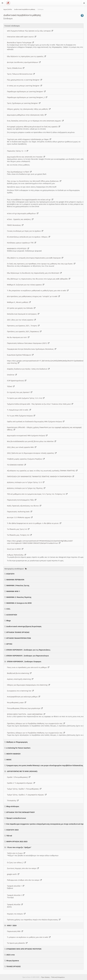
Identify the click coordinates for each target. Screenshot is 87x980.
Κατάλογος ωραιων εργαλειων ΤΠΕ (22, 243)
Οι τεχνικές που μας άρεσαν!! (20, 392)
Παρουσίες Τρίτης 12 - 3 (18, 151)
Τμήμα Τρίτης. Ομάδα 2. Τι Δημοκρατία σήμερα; (27, 795)
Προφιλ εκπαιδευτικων (16, 818)
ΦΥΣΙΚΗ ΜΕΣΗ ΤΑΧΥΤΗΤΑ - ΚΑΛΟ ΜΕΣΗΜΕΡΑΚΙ (26, 714)
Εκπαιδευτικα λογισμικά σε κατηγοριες (23, 314)
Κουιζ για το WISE (15, 549)
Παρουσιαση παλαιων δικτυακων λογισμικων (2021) (28, 343)
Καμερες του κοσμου (16, 914)
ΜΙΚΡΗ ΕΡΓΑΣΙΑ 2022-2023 (17, 841)
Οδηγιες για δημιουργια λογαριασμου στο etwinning (28, 685)
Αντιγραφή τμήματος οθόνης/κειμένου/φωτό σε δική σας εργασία (34, 127)
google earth (13, 874)
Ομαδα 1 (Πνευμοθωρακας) (19, 777)
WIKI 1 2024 (12, 925)
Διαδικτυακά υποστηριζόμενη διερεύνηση (24, 626)
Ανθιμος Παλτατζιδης (17, 555)
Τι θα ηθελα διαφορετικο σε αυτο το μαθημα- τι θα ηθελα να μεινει (34, 523)
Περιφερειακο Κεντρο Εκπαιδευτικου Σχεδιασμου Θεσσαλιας (32, 349)
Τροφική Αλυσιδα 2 (16, 895)
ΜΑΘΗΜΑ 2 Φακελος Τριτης (18, 585)
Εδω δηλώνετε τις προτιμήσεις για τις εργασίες (26, 56)
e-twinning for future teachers (18, 748)
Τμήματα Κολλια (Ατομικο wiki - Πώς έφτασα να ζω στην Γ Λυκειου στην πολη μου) (40, 404)
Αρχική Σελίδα (8, 9)
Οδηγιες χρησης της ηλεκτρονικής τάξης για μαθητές (29, 109)
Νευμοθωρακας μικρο (17, 702)
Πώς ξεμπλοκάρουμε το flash (19, 172)
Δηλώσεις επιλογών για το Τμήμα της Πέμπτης (26, 488)
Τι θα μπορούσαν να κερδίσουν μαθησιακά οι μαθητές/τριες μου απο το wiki (38, 291)
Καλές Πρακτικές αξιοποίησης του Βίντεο (24, 506)
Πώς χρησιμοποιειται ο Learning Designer (25, 80)
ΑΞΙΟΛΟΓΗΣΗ (12, 615)
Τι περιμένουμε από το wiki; (19, 410)
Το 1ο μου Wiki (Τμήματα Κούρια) (21, 416)
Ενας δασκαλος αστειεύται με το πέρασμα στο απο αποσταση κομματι (35, 121)
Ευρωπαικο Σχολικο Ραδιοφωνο (20, 355)
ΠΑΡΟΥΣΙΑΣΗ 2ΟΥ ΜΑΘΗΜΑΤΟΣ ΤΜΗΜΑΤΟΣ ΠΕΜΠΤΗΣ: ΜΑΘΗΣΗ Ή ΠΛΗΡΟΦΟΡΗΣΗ (41, 476)
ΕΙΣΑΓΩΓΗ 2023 (12, 830)
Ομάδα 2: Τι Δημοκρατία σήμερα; (21, 783)
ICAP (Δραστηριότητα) (17, 381)
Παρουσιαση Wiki (15, 931)
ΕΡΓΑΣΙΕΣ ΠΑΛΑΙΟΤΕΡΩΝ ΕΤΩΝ (19, 638)
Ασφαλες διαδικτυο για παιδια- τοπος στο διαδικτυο (28, 369)
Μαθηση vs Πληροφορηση (17, 742)
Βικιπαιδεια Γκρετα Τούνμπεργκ (20, 43)
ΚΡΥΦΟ (9, 644)
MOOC (9, 760)
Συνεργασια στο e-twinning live (20, 691)
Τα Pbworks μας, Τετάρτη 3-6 (19, 535)
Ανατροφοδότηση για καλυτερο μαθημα (24, 697)
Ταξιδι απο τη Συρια (16, 853)
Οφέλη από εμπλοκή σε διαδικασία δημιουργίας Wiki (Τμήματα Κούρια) (36, 422)
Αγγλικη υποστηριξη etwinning (20, 679)
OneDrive (12, 375)
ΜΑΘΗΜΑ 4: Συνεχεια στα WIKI (19, 603)
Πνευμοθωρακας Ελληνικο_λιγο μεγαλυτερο (25, 708)
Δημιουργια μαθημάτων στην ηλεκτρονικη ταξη (27, 115)
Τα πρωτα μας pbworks (17, 943)
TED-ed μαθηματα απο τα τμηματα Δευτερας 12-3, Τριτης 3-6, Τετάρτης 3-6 (37, 494)
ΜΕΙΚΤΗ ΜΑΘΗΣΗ (13, 754)
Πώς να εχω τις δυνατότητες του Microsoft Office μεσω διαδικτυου (34, 181)
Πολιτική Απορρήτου (58, 977)
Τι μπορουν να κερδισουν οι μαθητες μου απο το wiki (29, 937)
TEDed (11, 386)
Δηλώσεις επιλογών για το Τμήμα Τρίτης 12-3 (26, 482)
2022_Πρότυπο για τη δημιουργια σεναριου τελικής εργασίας (32, 453)
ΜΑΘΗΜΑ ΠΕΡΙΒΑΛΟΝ (15, 580)
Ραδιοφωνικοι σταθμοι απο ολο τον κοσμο (24, 880)
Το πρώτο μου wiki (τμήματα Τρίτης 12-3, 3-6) (26, 398)
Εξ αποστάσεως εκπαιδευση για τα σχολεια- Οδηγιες (29, 237)
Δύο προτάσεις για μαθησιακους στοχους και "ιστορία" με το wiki (33, 296)
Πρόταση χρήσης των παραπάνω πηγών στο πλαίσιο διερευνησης (34, 920)
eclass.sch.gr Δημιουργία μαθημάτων (23, 213)
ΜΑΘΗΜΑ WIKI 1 (13, 591)
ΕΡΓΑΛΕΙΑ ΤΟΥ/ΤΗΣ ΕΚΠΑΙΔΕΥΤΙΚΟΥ (21, 812)
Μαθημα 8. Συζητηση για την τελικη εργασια (26, 285)
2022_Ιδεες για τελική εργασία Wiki (22, 447)
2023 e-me (11, 955)
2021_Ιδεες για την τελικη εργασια (21, 320)
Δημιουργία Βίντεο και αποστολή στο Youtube (26, 157)
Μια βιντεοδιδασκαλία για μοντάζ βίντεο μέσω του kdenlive (32, 441)
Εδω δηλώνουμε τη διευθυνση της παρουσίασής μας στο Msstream (34, 273)
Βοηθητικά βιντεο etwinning (19, 673)
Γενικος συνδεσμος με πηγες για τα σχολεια (25, 231)
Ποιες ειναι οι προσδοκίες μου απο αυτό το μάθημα (28, 667)
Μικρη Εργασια (13, 961)
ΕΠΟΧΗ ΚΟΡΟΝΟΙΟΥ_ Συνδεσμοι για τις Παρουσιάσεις (28, 650)
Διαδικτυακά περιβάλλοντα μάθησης (25, 9)
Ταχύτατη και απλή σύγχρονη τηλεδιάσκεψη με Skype (29, 139)
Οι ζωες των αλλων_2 (16, 862)
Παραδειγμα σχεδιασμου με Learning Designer (26, 91)
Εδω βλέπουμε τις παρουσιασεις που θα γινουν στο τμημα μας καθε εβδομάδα (39, 279)
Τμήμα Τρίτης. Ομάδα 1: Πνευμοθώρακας (24, 789)
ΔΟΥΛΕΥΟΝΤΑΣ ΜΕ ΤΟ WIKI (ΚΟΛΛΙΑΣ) (22, 771)
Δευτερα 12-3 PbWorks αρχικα (20, 517)
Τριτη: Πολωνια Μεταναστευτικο (21, 74)
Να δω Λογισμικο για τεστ (18, 337)
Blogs (9, 621)
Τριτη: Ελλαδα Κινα (16, 68)
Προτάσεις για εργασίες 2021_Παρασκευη (24, 331)
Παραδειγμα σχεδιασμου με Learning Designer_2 (27, 97)
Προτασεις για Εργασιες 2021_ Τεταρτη (23, 326)
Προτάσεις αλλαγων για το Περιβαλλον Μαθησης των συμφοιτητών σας (36, 723)
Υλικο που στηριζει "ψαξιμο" (19, 847)
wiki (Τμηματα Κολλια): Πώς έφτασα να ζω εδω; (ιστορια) (30, 31)
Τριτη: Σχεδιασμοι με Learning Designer (24, 103)
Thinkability (13, 801)
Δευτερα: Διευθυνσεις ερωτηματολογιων (24, 62)
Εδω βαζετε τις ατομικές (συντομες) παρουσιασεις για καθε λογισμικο (35, 258)
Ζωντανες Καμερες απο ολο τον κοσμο (23, 868)
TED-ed (9, 836)
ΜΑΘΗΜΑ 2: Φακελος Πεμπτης (19, 597)
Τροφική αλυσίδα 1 (16, 886)
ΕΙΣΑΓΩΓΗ (10, 574)
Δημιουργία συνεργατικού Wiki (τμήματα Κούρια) (27, 436)
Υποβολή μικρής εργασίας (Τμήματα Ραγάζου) (26, 459)
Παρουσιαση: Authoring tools (20, 512)
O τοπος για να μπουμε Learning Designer (25, 86)
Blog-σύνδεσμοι (13, 806)
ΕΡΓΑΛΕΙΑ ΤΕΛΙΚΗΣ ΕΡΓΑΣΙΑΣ (18, 632)
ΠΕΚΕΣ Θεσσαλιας (15, 225)
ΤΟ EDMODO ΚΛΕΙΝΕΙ (16, 465)
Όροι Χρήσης (45, 977)
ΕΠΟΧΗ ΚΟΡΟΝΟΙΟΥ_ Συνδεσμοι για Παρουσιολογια (28, 656)
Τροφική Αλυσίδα (15, 904)
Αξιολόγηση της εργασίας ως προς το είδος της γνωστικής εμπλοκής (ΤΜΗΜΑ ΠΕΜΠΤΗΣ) (42, 471)
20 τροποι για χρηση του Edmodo (21, 308)
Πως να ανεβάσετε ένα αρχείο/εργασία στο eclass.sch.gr (30, 200)
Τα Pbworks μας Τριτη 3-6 (18, 529)
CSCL (8, 609)
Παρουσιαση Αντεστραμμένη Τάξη (22, 500)
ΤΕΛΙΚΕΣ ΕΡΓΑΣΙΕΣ (14, 966)
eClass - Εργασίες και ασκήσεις (20, 219)
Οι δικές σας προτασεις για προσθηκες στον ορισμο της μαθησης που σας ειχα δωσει (41, 264)
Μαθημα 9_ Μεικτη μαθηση (19, 302)
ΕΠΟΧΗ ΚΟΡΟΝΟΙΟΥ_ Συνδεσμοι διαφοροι (24, 661)
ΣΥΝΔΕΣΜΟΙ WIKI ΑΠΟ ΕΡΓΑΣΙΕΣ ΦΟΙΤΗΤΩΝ (24, 949)
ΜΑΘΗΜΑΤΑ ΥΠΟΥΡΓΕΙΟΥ (18, 249)
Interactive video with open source (22, 37)
